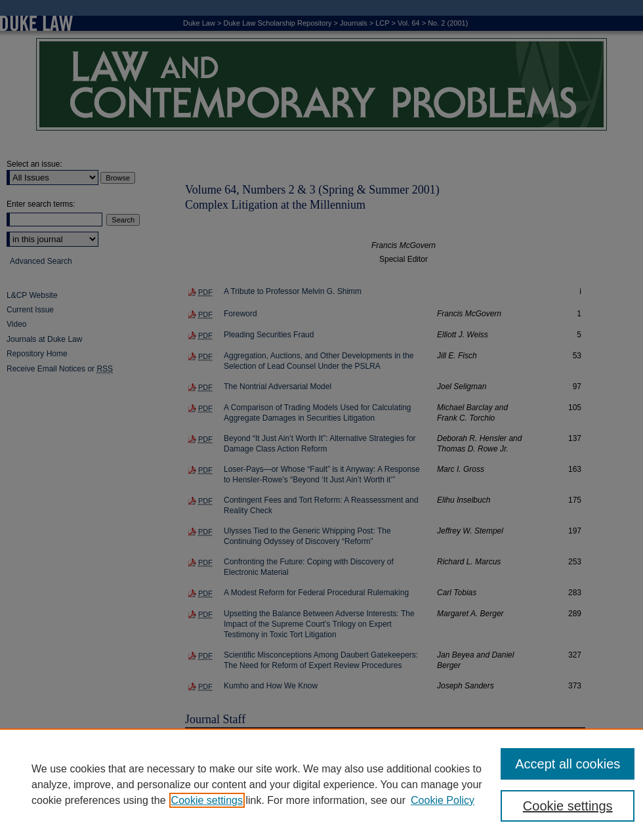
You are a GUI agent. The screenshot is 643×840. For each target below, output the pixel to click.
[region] (321, 784)
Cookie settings (207, 800)
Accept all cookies (568, 764)
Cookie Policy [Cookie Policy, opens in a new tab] (443, 800)
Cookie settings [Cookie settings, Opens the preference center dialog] (568, 806)
